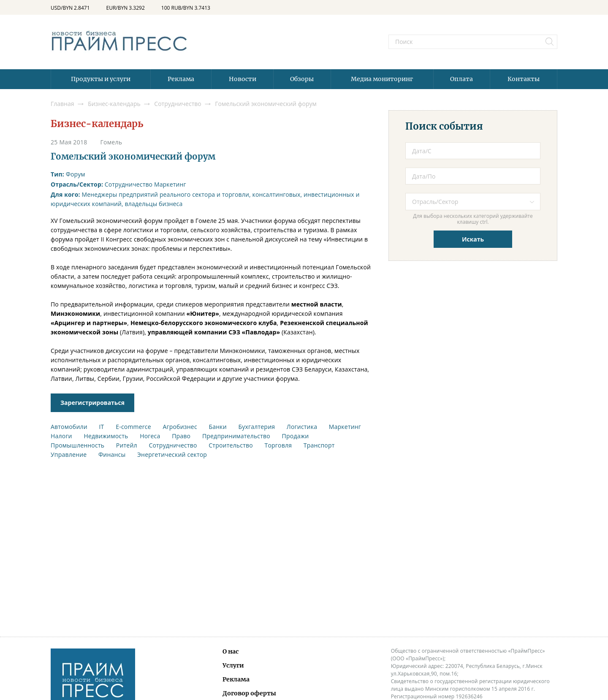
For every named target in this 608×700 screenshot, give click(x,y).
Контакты (524, 79)
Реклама (181, 79)
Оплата (461, 79)
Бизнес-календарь (97, 124)
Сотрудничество (129, 184)
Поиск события (444, 126)
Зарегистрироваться (92, 403)
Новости (243, 79)
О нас (231, 651)
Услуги (233, 665)
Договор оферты (249, 693)
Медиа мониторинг (382, 79)
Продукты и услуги (101, 79)
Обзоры (302, 79)
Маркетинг (170, 184)
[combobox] (473, 202)
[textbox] (479, 202)
